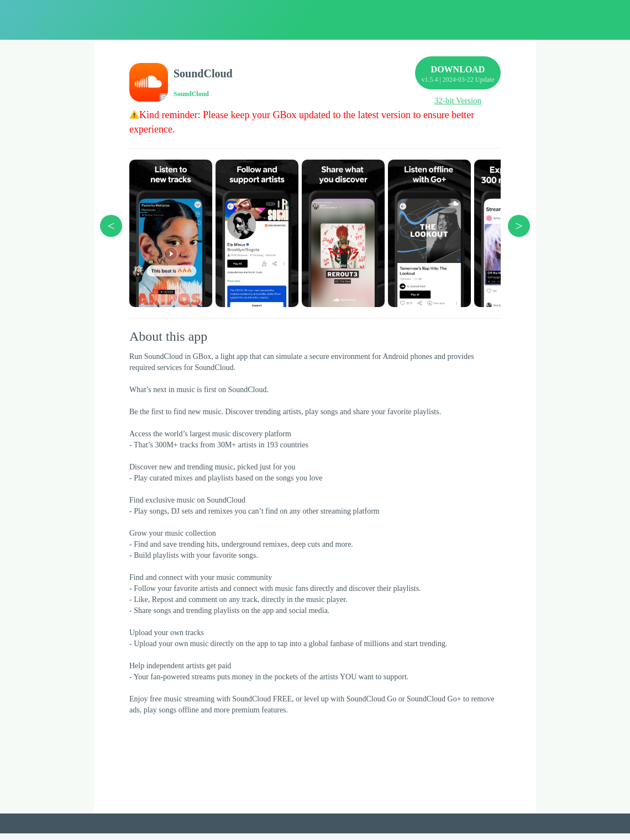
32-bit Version (458, 101)
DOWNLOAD (458, 79)
